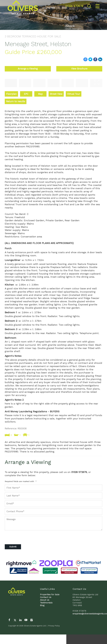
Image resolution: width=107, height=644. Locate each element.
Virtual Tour (74, 94)
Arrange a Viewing (28, 69)
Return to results (16, 101)
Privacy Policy (54, 626)
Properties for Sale (50, 595)
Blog (42, 605)
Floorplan (11, 94)
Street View (56, 94)
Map (40, 94)
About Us (45, 600)
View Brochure (79, 69)
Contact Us (46, 597)
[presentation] (19, 536)
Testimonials (46, 603)
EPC (26, 94)
